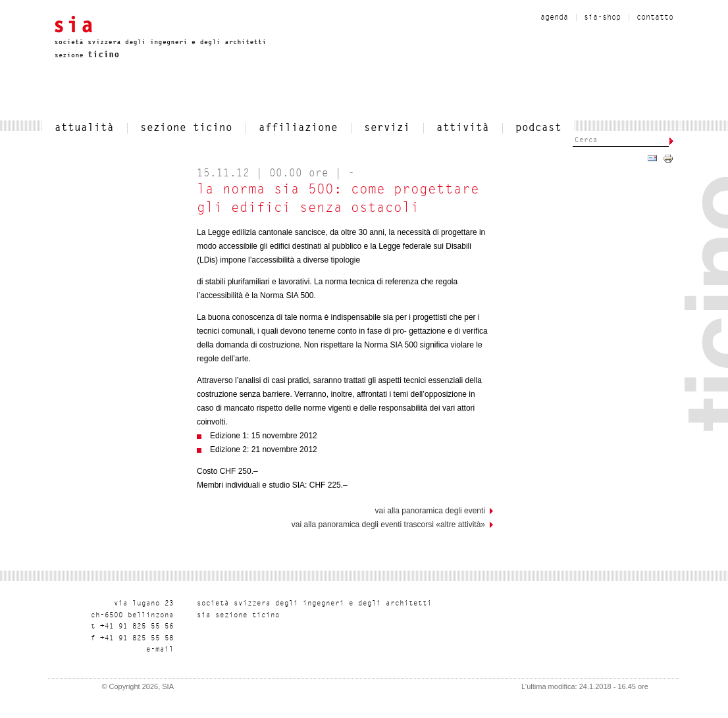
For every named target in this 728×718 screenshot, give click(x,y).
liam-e (160, 650)
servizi (387, 128)
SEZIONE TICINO (186, 128)
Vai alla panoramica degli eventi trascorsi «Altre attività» (388, 525)
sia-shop (602, 18)
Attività (463, 128)
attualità (84, 128)
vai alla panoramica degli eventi (430, 511)
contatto (655, 18)
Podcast (538, 128)
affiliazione (298, 128)
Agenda (554, 18)
